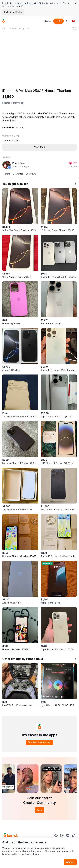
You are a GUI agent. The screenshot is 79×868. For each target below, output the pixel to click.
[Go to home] (4, 21)
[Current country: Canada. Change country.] (74, 21)
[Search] (74, 29)
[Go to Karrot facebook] (56, 835)
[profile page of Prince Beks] (6, 165)
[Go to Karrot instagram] (62, 835)
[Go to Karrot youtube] (68, 835)
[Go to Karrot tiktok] (74, 835)
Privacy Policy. (32, 854)
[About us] (67, 21)
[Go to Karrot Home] (11, 835)
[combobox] (37, 29)
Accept (70, 862)
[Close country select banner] (76, 3)
